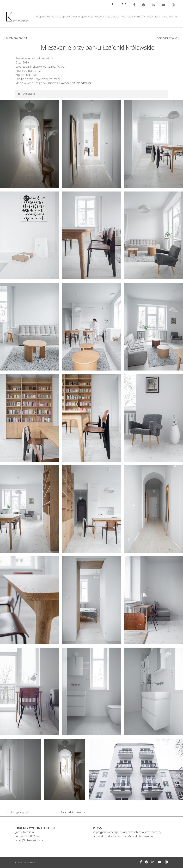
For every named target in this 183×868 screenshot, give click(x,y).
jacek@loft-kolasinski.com (31, 840)
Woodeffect (68, 83)
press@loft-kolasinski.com (138, 836)
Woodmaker (84, 83)
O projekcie (27, 94)
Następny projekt (17, 38)
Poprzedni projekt (166, 38)
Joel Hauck (32, 75)
